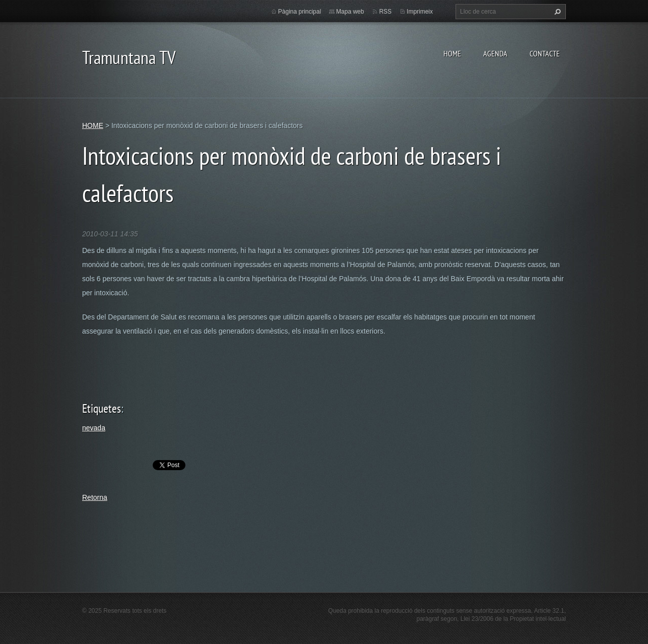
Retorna (95, 497)
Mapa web (350, 12)
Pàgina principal (300, 12)
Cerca (556, 12)
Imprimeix (420, 12)
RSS (385, 12)
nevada (94, 428)
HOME (452, 53)
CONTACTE (545, 53)
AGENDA (495, 53)
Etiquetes (102, 408)
